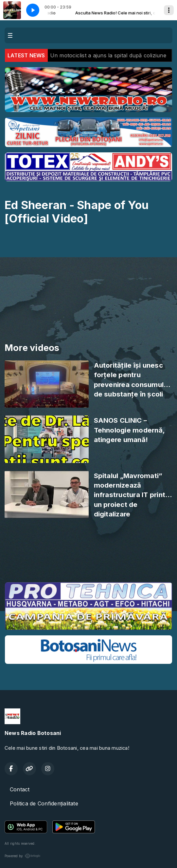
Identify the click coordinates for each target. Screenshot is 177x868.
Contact (20, 789)
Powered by (23, 856)
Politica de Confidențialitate (44, 803)
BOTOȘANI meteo (88, 552)
